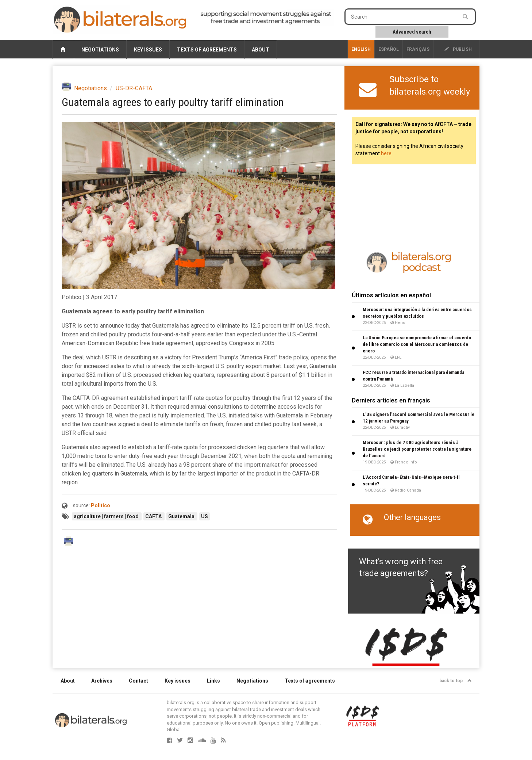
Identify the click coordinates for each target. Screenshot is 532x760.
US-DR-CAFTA (134, 88)
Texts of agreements (207, 50)
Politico (101, 505)
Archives (102, 681)
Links (213, 681)
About (261, 50)
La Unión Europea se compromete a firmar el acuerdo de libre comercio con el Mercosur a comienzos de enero (417, 344)
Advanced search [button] (412, 32)
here (386, 153)
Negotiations (100, 50)
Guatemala (182, 516)
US (205, 516)
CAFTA (154, 516)
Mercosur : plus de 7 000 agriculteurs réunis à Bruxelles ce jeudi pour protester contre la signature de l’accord (417, 449)
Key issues (148, 50)
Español (389, 49)
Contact (138, 681)
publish (458, 49)
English (361, 49)
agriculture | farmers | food (107, 516)
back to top (456, 681)
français (418, 49)
